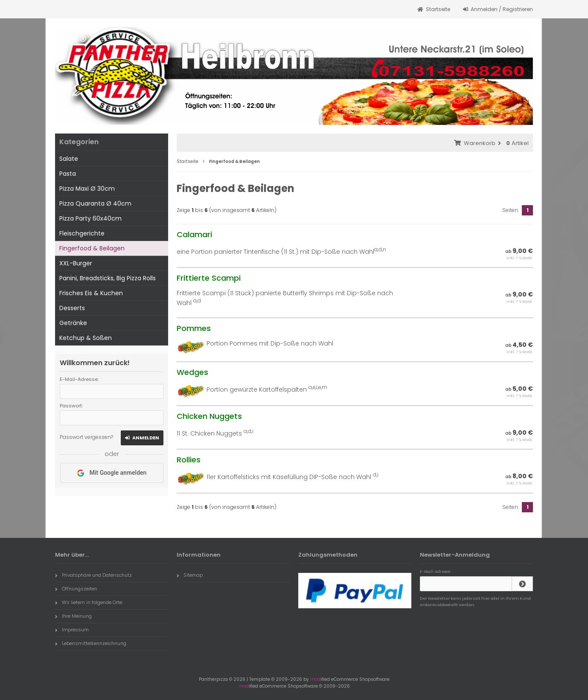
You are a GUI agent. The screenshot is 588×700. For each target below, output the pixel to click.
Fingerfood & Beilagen (92, 248)
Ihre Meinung (73, 616)
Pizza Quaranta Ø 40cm (95, 203)
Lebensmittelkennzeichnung (91, 643)
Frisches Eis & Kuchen (91, 293)
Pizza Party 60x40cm (90, 218)
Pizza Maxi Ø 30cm (87, 189)
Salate (69, 159)
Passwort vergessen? (86, 437)
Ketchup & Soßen (86, 338)
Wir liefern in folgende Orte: (89, 602)
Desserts (72, 308)
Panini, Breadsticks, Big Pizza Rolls (108, 278)
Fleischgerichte (82, 233)
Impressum (72, 630)
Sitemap (190, 575)
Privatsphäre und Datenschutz (93, 575)
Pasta (68, 174)
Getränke (73, 323)
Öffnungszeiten (76, 589)
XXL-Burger (76, 263)
